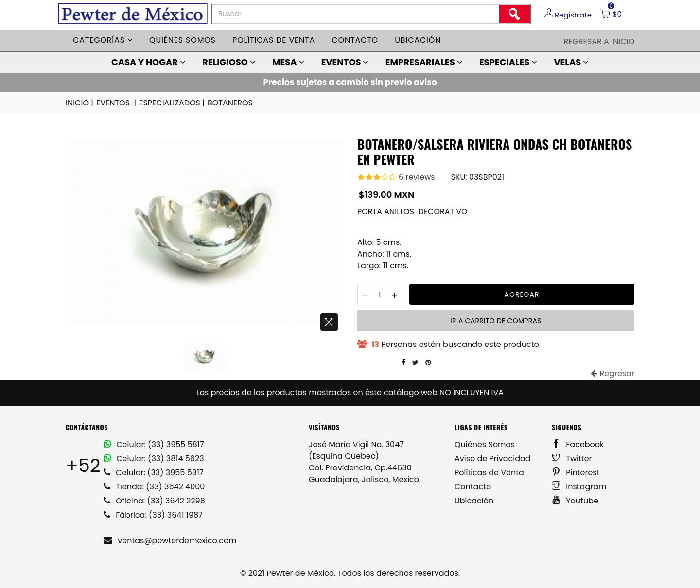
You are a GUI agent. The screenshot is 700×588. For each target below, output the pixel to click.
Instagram (579, 487)
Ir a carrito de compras (496, 321)
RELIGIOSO (229, 62)
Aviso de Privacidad (493, 458)
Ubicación (418, 40)
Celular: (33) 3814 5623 (154, 458)
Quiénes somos (183, 40)
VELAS (571, 62)
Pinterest (576, 473)
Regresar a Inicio (599, 42)
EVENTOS (345, 62)
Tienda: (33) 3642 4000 (154, 487)
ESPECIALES (508, 62)
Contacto (355, 40)
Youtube (575, 501)
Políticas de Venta (489, 473)
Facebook (578, 444)
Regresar (612, 373)
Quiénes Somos (485, 444)
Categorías (103, 40)
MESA (288, 62)
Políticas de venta (274, 40)
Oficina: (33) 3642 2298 (154, 501)
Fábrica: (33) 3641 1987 (153, 515)
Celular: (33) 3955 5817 (154, 444)
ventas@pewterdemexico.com (170, 541)
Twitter (572, 458)
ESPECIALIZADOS (173, 103)
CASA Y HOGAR (149, 62)
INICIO (80, 103)
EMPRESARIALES (424, 62)
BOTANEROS (230, 103)
